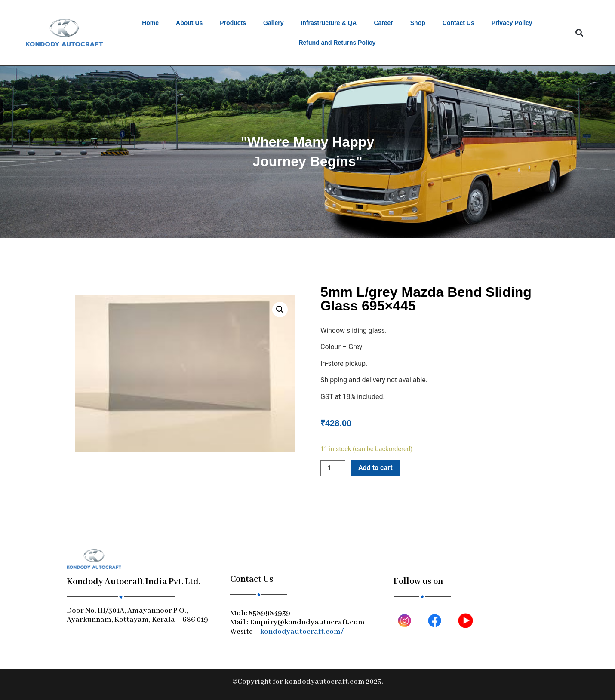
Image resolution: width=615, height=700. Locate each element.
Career (383, 23)
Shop (418, 23)
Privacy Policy (512, 23)
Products (233, 23)
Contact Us (458, 23)
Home (150, 23)
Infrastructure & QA (329, 23)
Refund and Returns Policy (337, 43)
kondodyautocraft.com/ (302, 632)
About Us (189, 23)
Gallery (273, 23)
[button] (579, 33)
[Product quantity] (333, 468)
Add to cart (375, 468)
